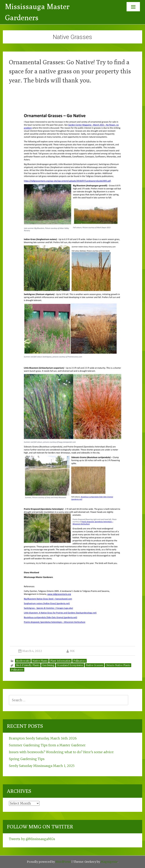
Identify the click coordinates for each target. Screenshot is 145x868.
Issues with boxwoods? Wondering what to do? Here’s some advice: (61, 752)
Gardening (48, 665)
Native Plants (40, 661)
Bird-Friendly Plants (28, 665)
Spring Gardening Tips (27, 759)
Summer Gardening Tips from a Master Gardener (47, 745)
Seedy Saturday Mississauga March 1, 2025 (42, 766)
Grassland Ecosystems (70, 665)
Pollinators (79, 661)
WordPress (63, 862)
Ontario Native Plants (118, 665)
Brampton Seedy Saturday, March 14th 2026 (43, 738)
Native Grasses (94, 665)
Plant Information (60, 661)
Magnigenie (109, 862)
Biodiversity (23, 661)
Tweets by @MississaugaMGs (32, 839)
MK (72, 651)
